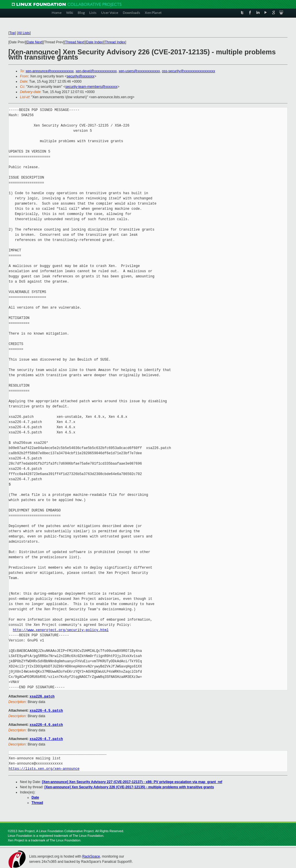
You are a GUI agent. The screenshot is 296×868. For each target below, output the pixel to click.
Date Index (95, 42)
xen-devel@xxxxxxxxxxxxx (96, 71)
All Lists (24, 33)
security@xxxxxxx (81, 76)
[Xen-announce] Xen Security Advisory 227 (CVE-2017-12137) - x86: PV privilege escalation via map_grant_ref (132, 781)
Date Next (34, 42)
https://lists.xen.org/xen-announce (44, 768)
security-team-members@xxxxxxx (91, 87)
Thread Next (75, 42)
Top (12, 33)
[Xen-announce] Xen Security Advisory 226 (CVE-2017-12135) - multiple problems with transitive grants (129, 786)
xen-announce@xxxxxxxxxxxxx (50, 71)
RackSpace (91, 855)
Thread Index (115, 42)
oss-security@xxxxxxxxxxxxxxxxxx (188, 71)
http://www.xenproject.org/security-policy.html (61, 630)
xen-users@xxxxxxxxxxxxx (139, 71)
